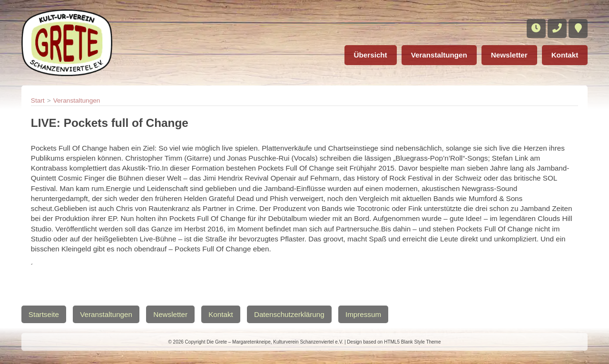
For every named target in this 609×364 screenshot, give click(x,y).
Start (38, 101)
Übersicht (371, 55)
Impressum (363, 314)
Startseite (44, 314)
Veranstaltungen (439, 55)
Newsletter (509, 55)
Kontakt (565, 55)
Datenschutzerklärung (289, 314)
